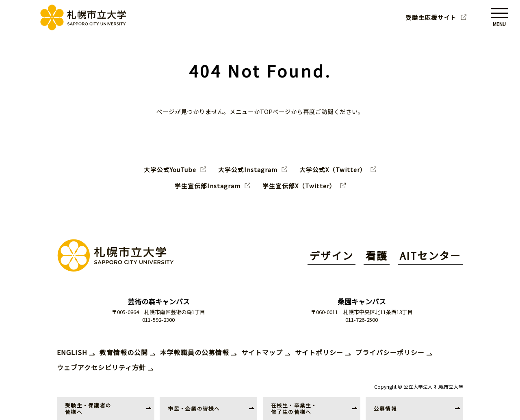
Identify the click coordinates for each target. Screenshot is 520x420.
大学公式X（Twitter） (333, 170)
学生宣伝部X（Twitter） (299, 186)
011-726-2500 (362, 320)
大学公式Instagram (248, 170)
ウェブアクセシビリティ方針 (101, 367)
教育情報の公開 (124, 352)
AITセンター (430, 255)
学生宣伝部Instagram (208, 186)
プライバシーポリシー (390, 352)
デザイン (331, 255)
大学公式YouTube (170, 170)
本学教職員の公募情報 (195, 352)
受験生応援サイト (431, 17)
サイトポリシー (319, 352)
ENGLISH (72, 352)
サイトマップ (262, 352)
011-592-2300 (158, 320)
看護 (377, 255)
